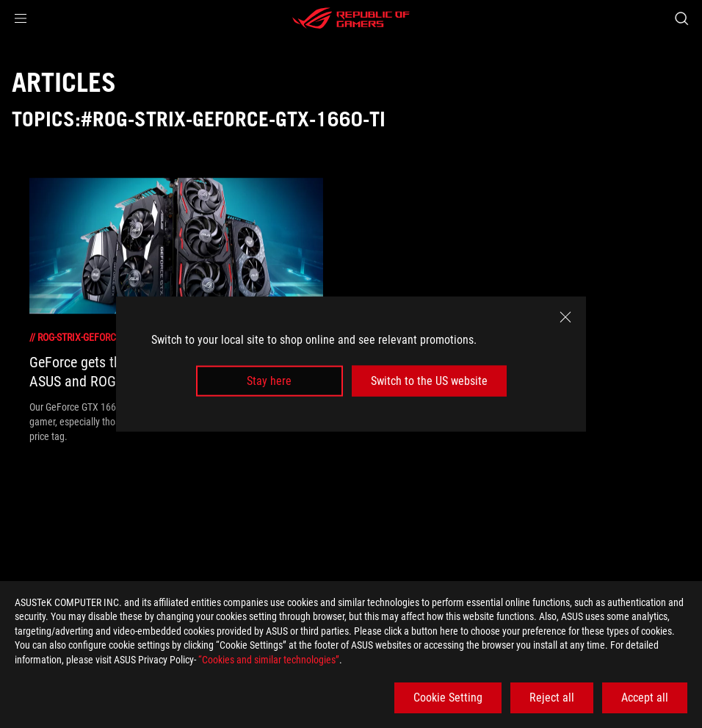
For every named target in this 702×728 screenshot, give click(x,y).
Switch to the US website (429, 381)
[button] (21, 18)
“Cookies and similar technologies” (269, 660)
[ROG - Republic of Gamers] (351, 18)
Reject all (552, 698)
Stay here (269, 381)
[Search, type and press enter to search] (681, 18)
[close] (565, 317)
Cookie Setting (448, 698)
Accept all (645, 698)
